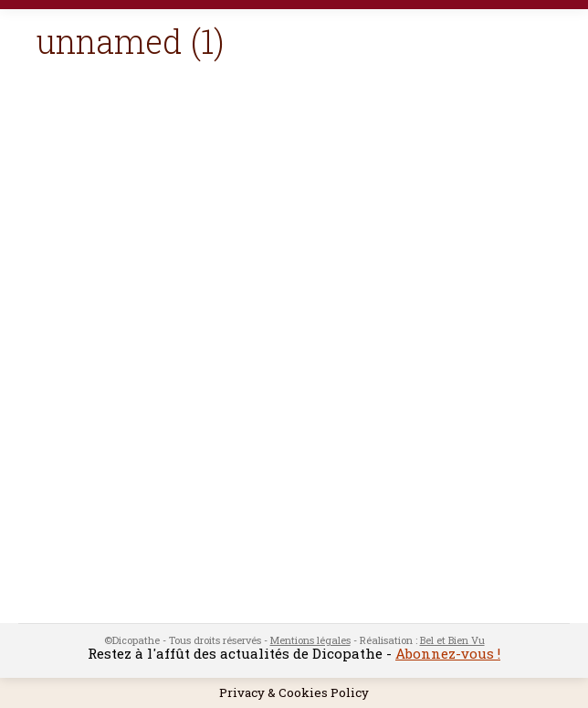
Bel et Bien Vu (452, 640)
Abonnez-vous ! (448, 653)
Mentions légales (310, 640)
